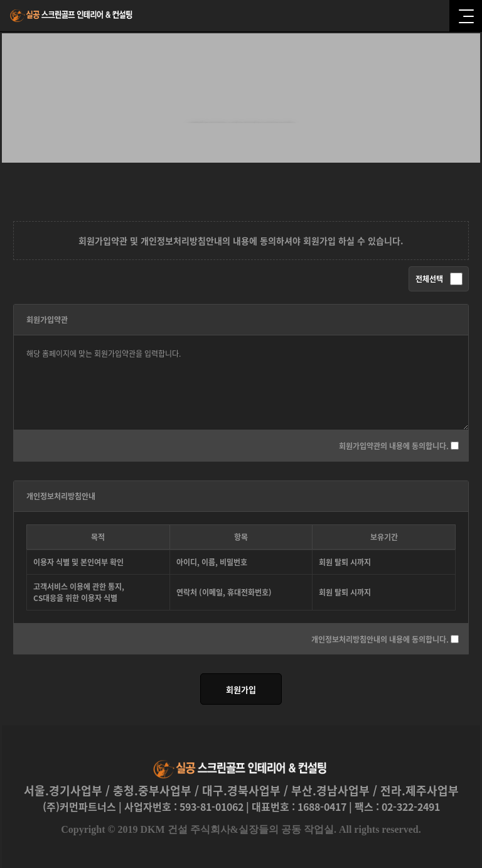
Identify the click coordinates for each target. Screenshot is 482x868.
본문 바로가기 (0, 0)
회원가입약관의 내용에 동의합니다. (394, 446)
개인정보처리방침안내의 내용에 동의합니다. (380, 639)
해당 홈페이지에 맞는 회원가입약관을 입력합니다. (241, 382)
